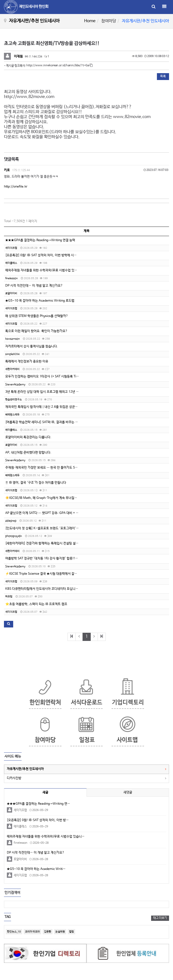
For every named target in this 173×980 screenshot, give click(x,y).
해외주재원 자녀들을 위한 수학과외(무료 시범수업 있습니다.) (45, 270)
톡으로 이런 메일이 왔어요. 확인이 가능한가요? (36, 331)
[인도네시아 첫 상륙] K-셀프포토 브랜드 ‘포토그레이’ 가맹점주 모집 (50, 528)
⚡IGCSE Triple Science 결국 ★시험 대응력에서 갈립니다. (45, 574)
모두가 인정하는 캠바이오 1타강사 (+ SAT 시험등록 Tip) (42, 377)
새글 (45, 793)
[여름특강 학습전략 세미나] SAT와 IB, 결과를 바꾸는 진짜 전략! (47, 422)
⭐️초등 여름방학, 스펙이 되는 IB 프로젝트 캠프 (36, 604)
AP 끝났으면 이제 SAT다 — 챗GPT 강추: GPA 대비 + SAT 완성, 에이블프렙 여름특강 (61, 513)
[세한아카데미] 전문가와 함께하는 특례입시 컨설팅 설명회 (43, 543)
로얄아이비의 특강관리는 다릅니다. (28, 437)
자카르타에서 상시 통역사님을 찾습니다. (32, 346)
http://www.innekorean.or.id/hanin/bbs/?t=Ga (59, 65)
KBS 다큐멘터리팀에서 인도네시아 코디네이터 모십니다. (42, 589)
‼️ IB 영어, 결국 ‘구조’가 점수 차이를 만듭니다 (36, 483)
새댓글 (128, 793)
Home (90, 21)
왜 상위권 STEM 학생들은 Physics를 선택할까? (37, 316)
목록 (163, 76)
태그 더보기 (160, 918)
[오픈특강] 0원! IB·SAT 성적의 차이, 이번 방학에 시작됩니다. (46, 255)
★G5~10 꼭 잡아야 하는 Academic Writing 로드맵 (40, 301)
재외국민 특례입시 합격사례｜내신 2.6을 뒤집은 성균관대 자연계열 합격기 (54, 407)
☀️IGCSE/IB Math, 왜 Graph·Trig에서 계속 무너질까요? (44, 498)
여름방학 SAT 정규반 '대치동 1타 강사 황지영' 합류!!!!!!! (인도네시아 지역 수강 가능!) (63, 559)
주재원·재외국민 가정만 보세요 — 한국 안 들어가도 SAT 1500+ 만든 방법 (54, 468)
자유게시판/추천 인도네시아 (25, 769)
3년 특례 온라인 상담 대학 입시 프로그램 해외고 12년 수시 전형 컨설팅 (52, 392)
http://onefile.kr (16, 187)
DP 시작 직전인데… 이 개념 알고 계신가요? (34, 286)
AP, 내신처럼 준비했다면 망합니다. (28, 453)
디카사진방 (14, 778)
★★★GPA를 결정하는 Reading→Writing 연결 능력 (40, 240)
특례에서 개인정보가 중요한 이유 (27, 362)
